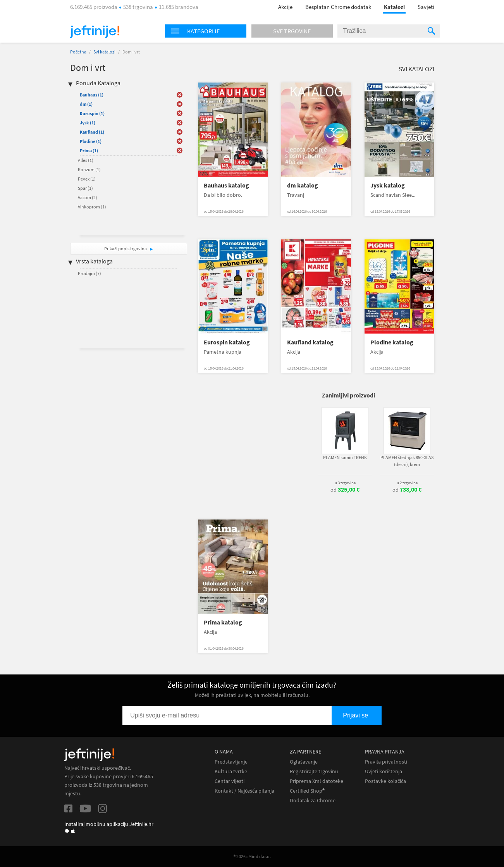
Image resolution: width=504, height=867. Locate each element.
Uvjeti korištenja (384, 772)
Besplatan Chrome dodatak (338, 7)
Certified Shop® (307, 791)
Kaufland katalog (310, 342)
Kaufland (92, 132)
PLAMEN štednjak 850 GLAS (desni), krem (407, 461)
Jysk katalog (388, 185)
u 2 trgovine (407, 483)
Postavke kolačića (385, 781)
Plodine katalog (392, 342)
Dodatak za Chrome (313, 801)
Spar (85, 188)
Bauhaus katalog (226, 185)
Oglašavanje (304, 762)
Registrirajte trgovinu (314, 772)
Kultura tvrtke (231, 772)
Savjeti (426, 7)
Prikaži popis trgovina (126, 249)
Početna (78, 52)
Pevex (87, 179)
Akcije (285, 7)
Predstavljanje (231, 762)
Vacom (88, 197)
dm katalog (303, 185)
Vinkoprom (92, 207)
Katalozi (394, 7)
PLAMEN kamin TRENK (345, 457)
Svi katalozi (104, 52)
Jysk (88, 123)
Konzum (89, 169)
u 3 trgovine (345, 483)
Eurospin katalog (227, 342)
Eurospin (92, 113)
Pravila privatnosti (386, 762)
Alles (86, 160)
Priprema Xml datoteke (317, 781)
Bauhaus (92, 95)
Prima (89, 151)
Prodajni (89, 273)
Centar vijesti (230, 781)
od (345, 490)
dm (86, 104)
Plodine (91, 141)
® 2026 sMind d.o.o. (252, 856)
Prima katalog (223, 622)
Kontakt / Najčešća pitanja (244, 791)
